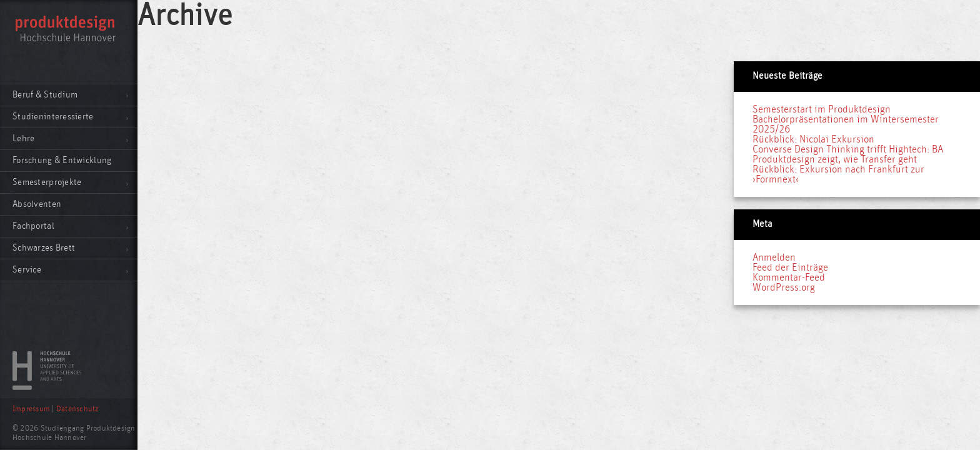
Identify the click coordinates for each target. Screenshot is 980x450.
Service (27, 270)
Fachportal (33, 226)
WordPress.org (784, 287)
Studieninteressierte (53, 117)
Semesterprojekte (47, 182)
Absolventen (37, 204)
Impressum (31, 409)
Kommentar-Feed (789, 277)
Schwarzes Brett (44, 248)
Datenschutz (77, 409)
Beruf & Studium (45, 95)
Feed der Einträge (790, 267)
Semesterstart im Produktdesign (822, 109)
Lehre (23, 138)
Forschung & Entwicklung (62, 160)
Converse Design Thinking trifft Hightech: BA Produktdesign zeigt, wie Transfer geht (848, 154)
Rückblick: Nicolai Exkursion (813, 139)
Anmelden (774, 257)
